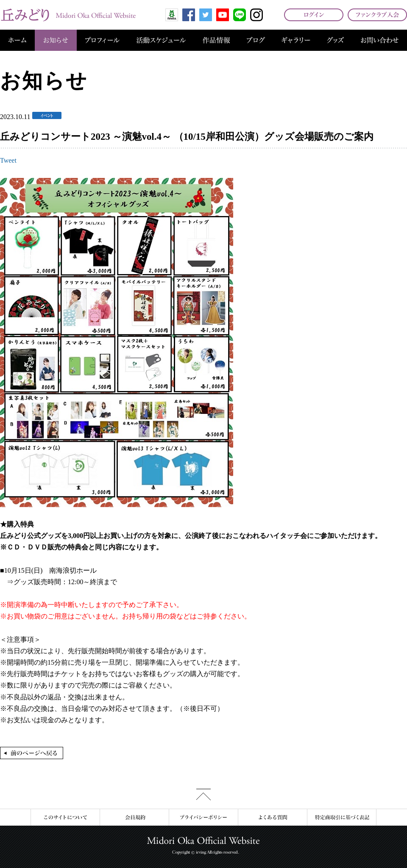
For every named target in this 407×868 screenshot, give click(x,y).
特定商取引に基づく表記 (342, 817)
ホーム (17, 40)
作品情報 (216, 40)
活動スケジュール (161, 40)
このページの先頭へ (203, 795)
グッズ (335, 40)
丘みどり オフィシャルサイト (68, 15)
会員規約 (134, 817)
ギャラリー (296, 40)
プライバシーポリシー (203, 817)
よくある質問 (272, 817)
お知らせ (56, 40)
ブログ (256, 40)
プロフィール (102, 40)
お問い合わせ (380, 40)
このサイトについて (65, 817)
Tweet (8, 160)
